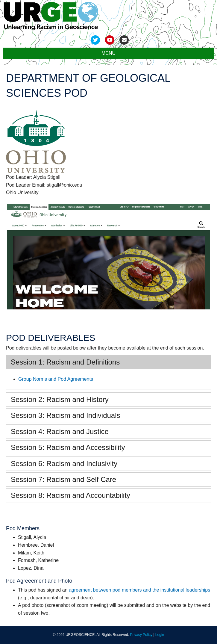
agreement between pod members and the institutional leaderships (139, 590)
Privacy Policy (141, 635)
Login (160, 635)
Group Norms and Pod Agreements (56, 379)
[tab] (109, 362)
